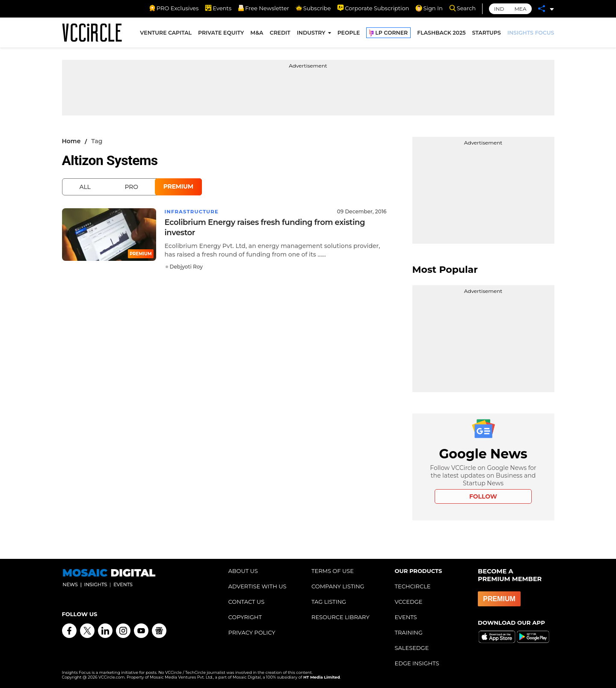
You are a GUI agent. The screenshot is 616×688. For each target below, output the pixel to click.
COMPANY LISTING (338, 586)
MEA (520, 9)
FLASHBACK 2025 (441, 34)
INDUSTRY (311, 34)
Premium (178, 186)
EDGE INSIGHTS (417, 663)
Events (218, 8)
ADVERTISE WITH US (258, 586)
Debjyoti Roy (186, 267)
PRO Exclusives (174, 8)
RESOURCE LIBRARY (341, 617)
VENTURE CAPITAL (166, 34)
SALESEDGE (412, 648)
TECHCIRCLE (413, 586)
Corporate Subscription (373, 8)
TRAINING (409, 632)
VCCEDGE (409, 602)
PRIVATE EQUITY (221, 34)
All (85, 187)
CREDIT (280, 34)
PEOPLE (349, 34)
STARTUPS (487, 34)
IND (499, 9)
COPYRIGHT (245, 617)
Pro (132, 187)
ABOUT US (243, 571)
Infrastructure (193, 211)
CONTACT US (247, 602)
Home (71, 141)
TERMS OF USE (333, 571)
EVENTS (406, 617)
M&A (257, 34)
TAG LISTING (329, 602)
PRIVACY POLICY (252, 632)
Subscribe (313, 8)
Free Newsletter (264, 8)
